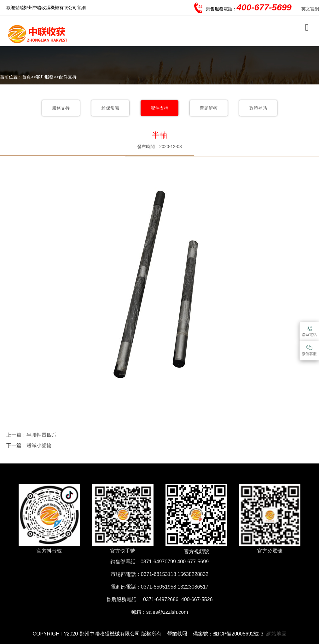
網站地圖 (276, 634)
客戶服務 (45, 77)
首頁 (26, 77)
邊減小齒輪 (39, 445)
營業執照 (177, 634)
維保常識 (110, 108)
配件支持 (68, 77)
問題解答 (209, 108)
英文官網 (310, 9)
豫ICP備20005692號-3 (238, 634)
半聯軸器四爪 (42, 435)
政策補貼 (258, 108)
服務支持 (61, 108)
